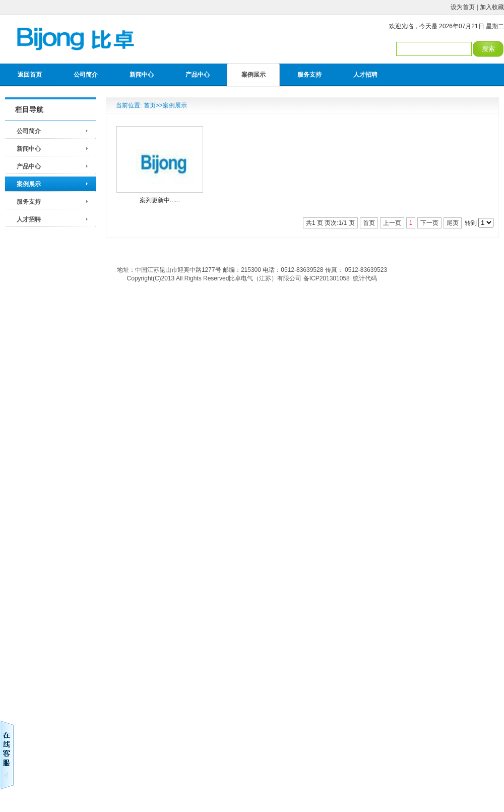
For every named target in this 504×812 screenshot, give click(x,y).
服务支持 (309, 75)
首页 (150, 105)
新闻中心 (142, 75)
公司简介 (86, 75)
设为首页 (463, 7)
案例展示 (254, 75)
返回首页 (30, 75)
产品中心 (198, 75)
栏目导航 (29, 109)
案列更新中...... (160, 200)
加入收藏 (492, 7)
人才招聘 (365, 75)
